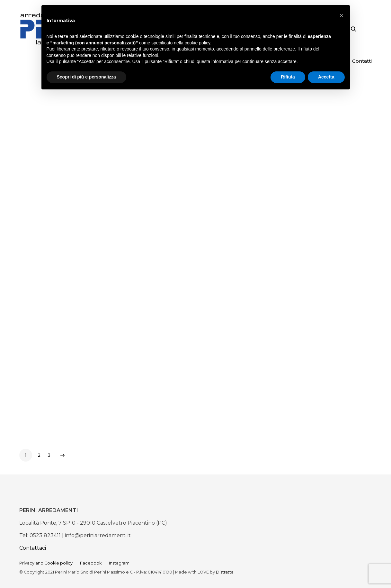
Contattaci (33, 548)
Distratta (225, 572)
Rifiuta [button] (288, 77)
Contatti (362, 61)
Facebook (91, 563)
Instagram (119, 563)
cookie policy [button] (197, 43)
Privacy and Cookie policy (46, 563)
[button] (342, 15)
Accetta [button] (326, 77)
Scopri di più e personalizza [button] (86, 77)
